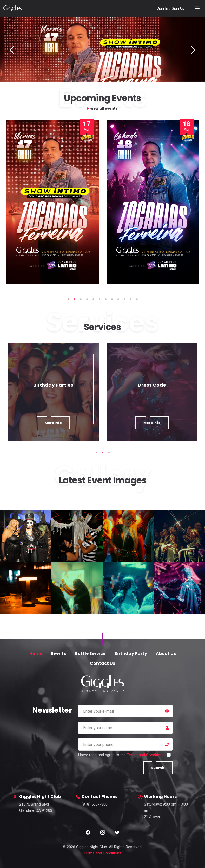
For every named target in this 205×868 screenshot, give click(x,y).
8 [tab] (112, 299)
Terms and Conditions (146, 755)
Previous (12, 50)
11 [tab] (131, 299)
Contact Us (102, 663)
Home (36, 653)
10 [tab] (124, 299)
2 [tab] (75, 299)
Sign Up (178, 8)
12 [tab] (137, 299)
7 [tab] (106, 299)
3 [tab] (81, 299)
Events (59, 653)
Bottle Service (90, 653)
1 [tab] (68, 299)
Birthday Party (131, 653)
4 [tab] (87, 299)
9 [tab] (118, 299)
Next (193, 50)
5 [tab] (93, 299)
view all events (104, 108)
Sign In (163, 8)
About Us (166, 653)
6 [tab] (100, 299)
